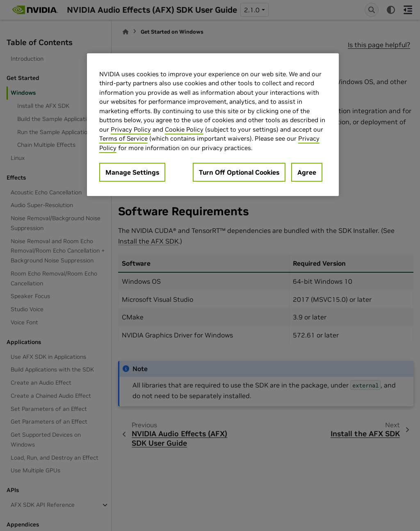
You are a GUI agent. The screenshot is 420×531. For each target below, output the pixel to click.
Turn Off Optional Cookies (239, 172)
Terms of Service (123, 138)
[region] (213, 125)
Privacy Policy (131, 129)
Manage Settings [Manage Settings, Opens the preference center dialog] (132, 172)
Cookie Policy (184, 129)
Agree (307, 172)
